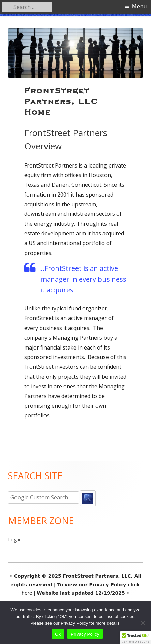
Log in (15, 539)
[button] (135, 638)
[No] (143, 623)
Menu (140, 7)
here (27, 593)
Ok (58, 634)
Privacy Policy (85, 634)
